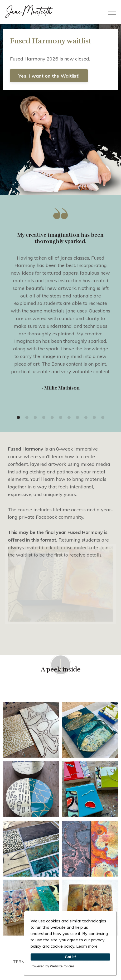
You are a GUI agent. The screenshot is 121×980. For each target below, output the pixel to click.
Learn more (87, 946)
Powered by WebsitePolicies (52, 966)
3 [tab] (35, 418)
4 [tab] (44, 418)
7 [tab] (69, 418)
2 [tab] (27, 418)
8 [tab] (78, 418)
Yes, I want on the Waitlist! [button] (49, 76)
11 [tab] (103, 418)
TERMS (20, 962)
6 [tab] (61, 418)
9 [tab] (86, 418)
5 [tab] (52, 418)
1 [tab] (18, 418)
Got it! (70, 957)
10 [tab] (94, 418)
